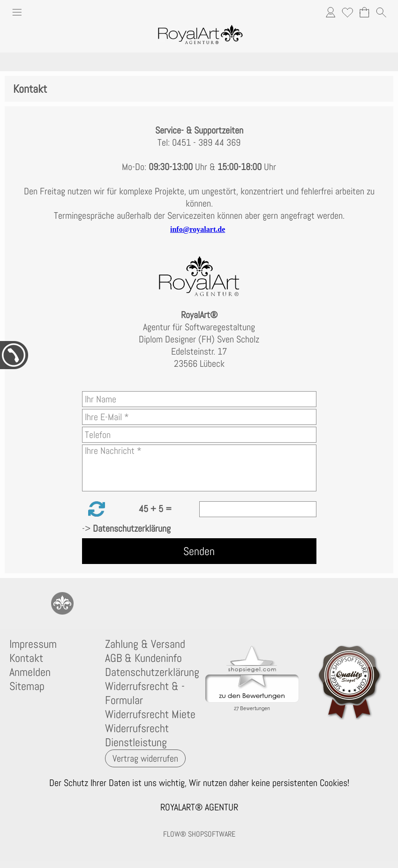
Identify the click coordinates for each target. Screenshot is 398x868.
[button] (17, 13)
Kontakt (26, 658)
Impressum (33, 644)
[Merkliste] (347, 12)
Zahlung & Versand (145, 644)
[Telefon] (199, 435)
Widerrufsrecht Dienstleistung (137, 735)
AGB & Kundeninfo (143, 658)
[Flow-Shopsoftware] (113, 603)
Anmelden (30, 672)
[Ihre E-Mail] (199, 417)
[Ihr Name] (199, 399)
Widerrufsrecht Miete (150, 714)
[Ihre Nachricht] (199, 468)
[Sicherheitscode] (258, 509)
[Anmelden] (330, 12)
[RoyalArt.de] (62, 603)
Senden (199, 551)
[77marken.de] (37, 603)
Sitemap (27, 686)
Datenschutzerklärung (151, 672)
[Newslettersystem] (138, 603)
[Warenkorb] (364, 12)
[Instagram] (88, 603)
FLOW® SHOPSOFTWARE (199, 834)
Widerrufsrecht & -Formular (145, 693)
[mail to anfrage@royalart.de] (12, 603)
